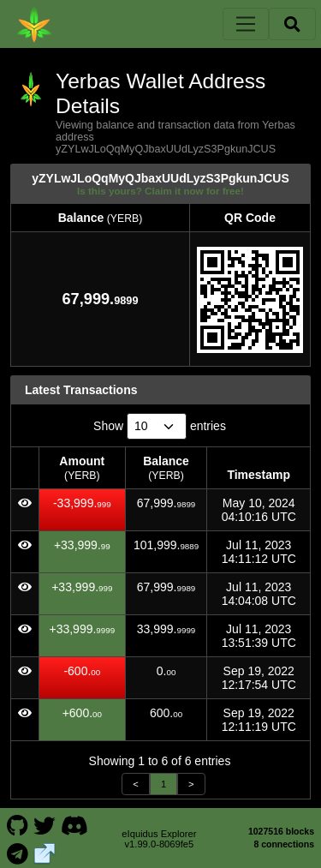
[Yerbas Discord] (74, 824)
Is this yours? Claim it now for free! (160, 191)
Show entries (160, 426)
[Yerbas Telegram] (17, 853)
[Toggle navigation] (246, 24)
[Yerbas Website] (45, 853)
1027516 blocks (281, 831)
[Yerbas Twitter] (45, 824)
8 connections (284, 844)
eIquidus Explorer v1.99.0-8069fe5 (159, 839)
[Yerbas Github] (17, 824)
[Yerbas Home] (34, 24)
